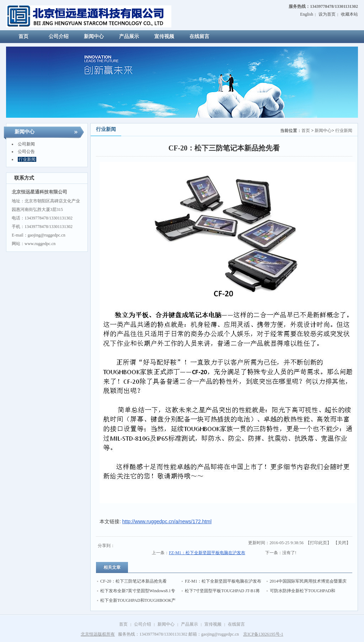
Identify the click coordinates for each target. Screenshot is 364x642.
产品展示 (189, 624)
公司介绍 (143, 624)
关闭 (342, 543)
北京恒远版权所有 (98, 634)
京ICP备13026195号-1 (263, 634)
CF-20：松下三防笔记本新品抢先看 (133, 581)
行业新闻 (27, 159)
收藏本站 (349, 14)
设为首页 (327, 14)
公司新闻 (26, 144)
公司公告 (26, 152)
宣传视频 (213, 624)
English (307, 14)
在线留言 (236, 624)
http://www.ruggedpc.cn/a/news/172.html (167, 521)
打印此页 (318, 543)
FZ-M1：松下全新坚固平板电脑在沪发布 (207, 553)
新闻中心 (323, 131)
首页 (306, 131)
